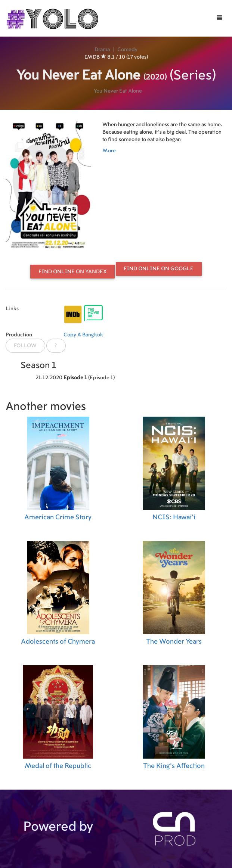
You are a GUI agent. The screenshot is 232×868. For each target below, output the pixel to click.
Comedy (127, 50)
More (109, 151)
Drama (102, 50)
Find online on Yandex (73, 272)
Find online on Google (159, 269)
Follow (25, 346)
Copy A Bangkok (83, 335)
